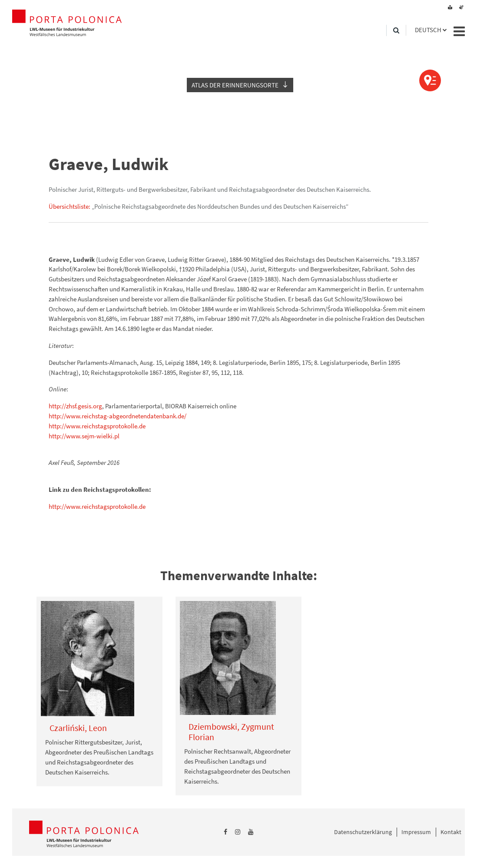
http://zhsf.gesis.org (75, 406)
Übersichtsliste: (70, 206)
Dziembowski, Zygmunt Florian (231, 732)
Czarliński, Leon (78, 728)
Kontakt (451, 832)
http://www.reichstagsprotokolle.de (97, 426)
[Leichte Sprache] (450, 8)
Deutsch (428, 30)
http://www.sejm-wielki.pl (84, 436)
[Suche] (396, 31)
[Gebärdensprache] (461, 8)
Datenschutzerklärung (363, 832)
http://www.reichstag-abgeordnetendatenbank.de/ (118, 416)
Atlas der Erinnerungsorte (235, 85)
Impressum (416, 832)
